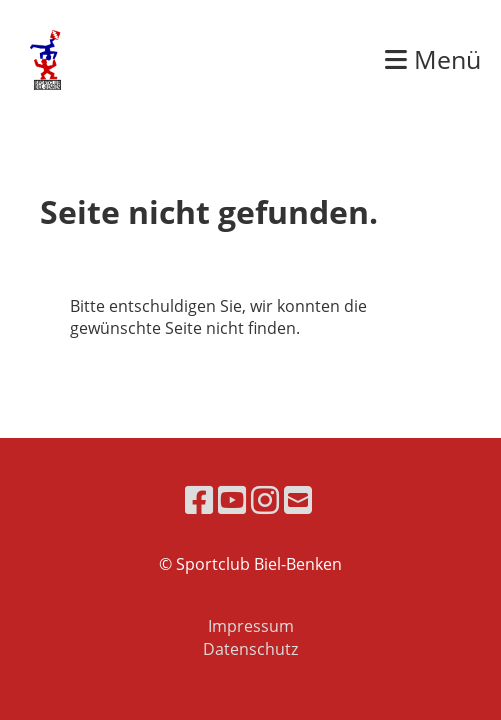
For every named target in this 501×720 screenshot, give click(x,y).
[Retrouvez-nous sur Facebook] (199, 499)
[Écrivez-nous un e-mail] (298, 499)
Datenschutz (250, 649)
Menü (433, 59)
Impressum (251, 626)
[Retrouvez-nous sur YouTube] (232, 499)
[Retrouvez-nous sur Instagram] (265, 499)
